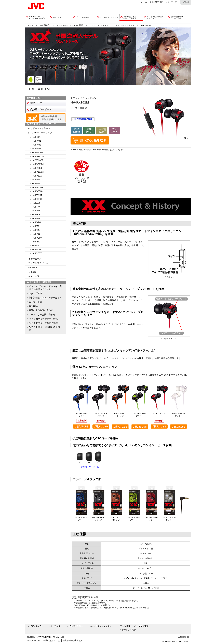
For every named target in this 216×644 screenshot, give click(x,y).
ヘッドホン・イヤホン (99, 25)
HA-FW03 (36, 149)
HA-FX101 (37, 184)
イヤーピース (35, 259)
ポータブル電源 (129, 630)
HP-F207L (37, 250)
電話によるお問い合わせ (41, 310)
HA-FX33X (37, 168)
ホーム (144, 2)
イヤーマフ (34, 276)
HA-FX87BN (38, 191)
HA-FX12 (36, 234)
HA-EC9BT (37, 195)
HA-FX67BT (37, 187)
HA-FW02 (36, 145)
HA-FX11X (37, 176)
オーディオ (55, 626)
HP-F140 (36, 246)
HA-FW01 (36, 141)
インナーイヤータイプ (125, 25)
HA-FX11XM (38, 172)
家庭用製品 (45, 25)
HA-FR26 (36, 215)
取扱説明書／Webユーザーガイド (45, 298)
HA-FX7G (36, 222)
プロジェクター (76, 626)
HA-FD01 (36, 137)
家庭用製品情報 (156, 2)
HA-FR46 (36, 207)
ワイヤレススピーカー (39, 263)
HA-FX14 (36, 230)
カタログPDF (35, 294)
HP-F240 (36, 242)
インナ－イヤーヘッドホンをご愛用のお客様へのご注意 (45, 288)
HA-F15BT (37, 253)
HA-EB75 (36, 203)
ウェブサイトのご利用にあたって (42, 640)
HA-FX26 (36, 218)
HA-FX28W (37, 238)
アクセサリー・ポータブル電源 (70, 25)
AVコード (33, 268)
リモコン (33, 272)
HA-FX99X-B (38, 156)
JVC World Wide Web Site (49, 637)
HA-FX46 (36, 211)
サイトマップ (171, 2)
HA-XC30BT (38, 160)
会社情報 (182, 637)
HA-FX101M (38, 180)
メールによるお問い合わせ (42, 315)
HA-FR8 (36, 226)
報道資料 (31, 637)
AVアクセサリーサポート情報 (43, 319)
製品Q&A (33, 306)
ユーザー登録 (35, 302)
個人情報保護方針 (71, 640)
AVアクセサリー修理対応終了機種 (44, 329)
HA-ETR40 (37, 199)
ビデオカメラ (36, 626)
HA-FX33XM (38, 164)
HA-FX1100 (37, 153)
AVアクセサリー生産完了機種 (43, 323)
